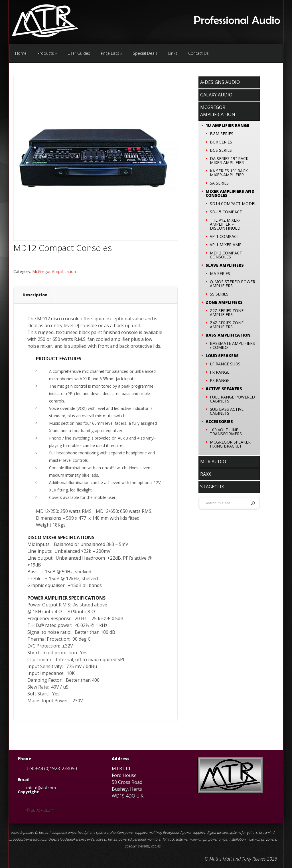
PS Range (220, 380)
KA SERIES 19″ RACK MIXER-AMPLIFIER (229, 173)
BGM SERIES (222, 134)
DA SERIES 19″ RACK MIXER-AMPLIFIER (229, 160)
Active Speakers (224, 389)
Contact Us (198, 53)
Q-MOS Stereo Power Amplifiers (233, 284)
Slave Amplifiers (225, 265)
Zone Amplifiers (224, 302)
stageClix (212, 487)
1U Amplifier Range (227, 125)
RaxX (206, 474)
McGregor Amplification (54, 271)
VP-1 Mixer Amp (226, 245)
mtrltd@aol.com (41, 788)
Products (47, 53)
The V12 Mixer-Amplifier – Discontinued (225, 224)
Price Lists (111, 53)
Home (21, 53)
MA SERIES (220, 273)
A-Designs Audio (220, 82)
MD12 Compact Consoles (226, 255)
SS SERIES (219, 294)
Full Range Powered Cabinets (232, 399)
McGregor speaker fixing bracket (230, 444)
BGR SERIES (221, 142)
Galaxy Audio (216, 95)
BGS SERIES (221, 150)
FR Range (220, 372)
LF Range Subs (225, 364)
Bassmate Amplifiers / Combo (232, 345)
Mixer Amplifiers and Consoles (230, 193)
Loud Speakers (222, 356)
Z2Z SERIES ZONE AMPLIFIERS (227, 312)
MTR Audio (213, 462)
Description (35, 295)
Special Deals (145, 53)
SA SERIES (219, 183)
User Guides (79, 53)
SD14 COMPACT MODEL (233, 204)
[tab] (35, 295)
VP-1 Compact (225, 236)
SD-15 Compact (226, 212)
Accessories (219, 421)
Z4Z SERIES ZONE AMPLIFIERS (227, 325)
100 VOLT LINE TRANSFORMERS (226, 432)
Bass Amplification (228, 335)
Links (173, 53)
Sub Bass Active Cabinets (227, 411)
